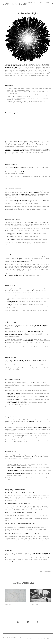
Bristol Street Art (35, 604)
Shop (42, 2)
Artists (48, 2)
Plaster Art (9, 604)
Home (30, 2)
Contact (48, 5)
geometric (30, 143)
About (36, 2)
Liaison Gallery (15, 4)
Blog (41, 5)
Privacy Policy (30, 638)
